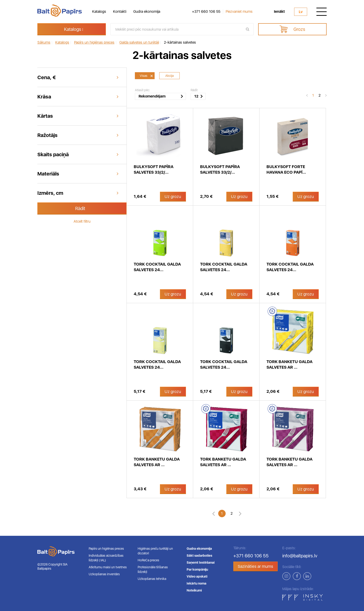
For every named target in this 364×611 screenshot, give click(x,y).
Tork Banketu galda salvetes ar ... (289, 364)
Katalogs (99, 11)
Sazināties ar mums (255, 566)
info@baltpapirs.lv (300, 556)
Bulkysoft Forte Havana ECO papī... (286, 169)
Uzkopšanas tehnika (152, 579)
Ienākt (279, 12)
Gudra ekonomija (147, 11)
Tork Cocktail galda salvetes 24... (157, 267)
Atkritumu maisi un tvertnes (108, 567)
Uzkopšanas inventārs (104, 574)
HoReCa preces (148, 560)
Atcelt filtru (82, 221)
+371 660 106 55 (206, 12)
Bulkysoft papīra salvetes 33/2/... (154, 169)
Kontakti (120, 11)
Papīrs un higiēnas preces (106, 549)
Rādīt (80, 208)
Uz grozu (173, 197)
